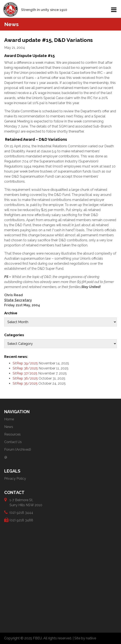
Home (9, 419)
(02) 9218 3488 (21, 520)
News (9, 427)
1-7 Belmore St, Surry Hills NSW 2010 (26, 502)
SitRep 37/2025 (25, 373)
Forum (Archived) (18, 449)
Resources (12, 434)
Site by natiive (85, 638)
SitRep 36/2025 (25, 378)
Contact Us (13, 442)
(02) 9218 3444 (21, 512)
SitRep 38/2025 (25, 368)
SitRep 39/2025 (25, 363)
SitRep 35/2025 (25, 383)
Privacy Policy (15, 479)
